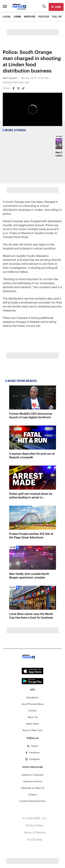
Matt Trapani (10, 78)
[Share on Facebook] (14, 88)
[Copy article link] (23, 88)
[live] (56, 7)
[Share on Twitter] (18, 88)
